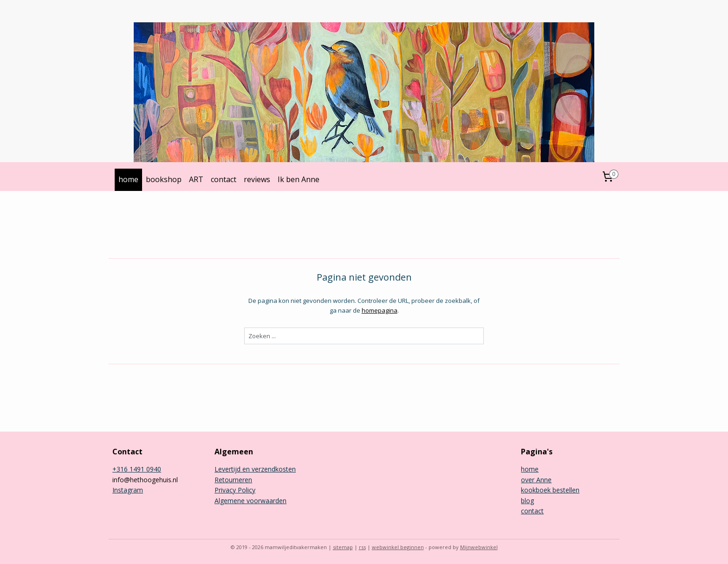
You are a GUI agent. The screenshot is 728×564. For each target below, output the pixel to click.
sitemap (343, 547)
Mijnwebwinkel (479, 547)
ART (196, 179)
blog (527, 501)
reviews (257, 179)
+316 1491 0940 (137, 469)
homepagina (379, 310)
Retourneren (233, 480)
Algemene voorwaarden (250, 501)
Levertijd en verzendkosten (255, 469)
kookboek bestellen (550, 490)
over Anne (536, 480)
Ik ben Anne (299, 179)
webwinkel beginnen (398, 547)
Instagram (128, 490)
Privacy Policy (235, 490)
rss (362, 547)
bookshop (164, 179)
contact (224, 179)
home (128, 179)
